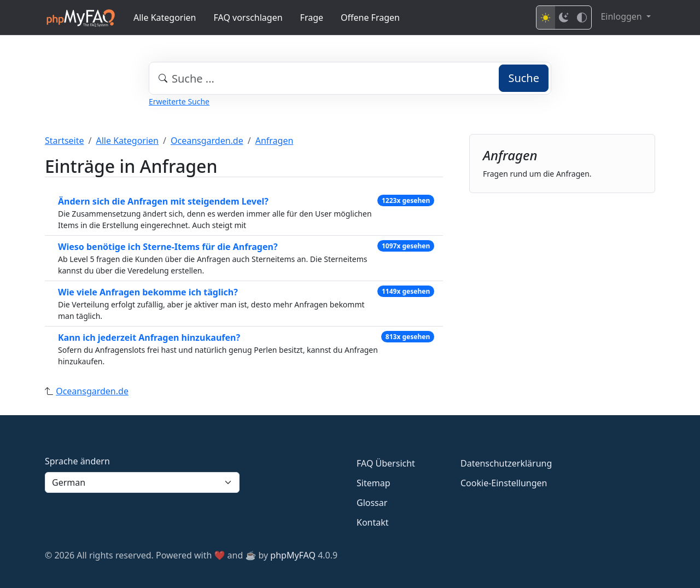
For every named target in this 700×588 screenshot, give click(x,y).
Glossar (372, 503)
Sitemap (374, 483)
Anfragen (275, 141)
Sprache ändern (77, 461)
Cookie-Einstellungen (504, 483)
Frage (312, 18)
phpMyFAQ (293, 555)
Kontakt (373, 522)
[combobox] (350, 78)
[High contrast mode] (582, 18)
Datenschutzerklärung (506, 463)
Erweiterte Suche (179, 101)
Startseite (65, 141)
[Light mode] (546, 18)
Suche (524, 78)
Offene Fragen (370, 18)
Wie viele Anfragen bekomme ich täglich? (148, 292)
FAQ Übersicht (386, 463)
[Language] (142, 482)
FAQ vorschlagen (248, 18)
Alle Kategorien (165, 18)
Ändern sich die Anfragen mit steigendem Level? (163, 201)
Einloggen (622, 16)
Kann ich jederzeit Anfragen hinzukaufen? (149, 337)
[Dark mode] (564, 18)
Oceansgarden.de (207, 141)
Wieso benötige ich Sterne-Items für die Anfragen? (168, 247)
